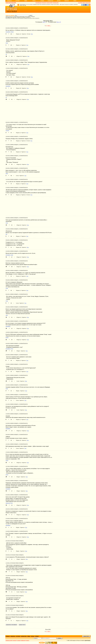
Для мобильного (39, 3)
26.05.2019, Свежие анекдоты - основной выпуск (17, 509)
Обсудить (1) (18, 195)
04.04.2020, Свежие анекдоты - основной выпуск (17, 435)
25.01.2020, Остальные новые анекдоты (15, 541)
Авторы (59, 1)
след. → (49, 26)
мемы (29, 636)
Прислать (67, 1)
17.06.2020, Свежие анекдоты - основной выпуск (17, 81)
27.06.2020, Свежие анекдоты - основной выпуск (17, 452)
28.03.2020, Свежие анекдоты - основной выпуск (17, 92)
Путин (7, 43)
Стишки (42, 1)
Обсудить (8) (19, 329)
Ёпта (32, 34)
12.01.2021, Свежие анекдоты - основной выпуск (17, 444)
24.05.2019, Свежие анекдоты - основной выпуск (17, 229)
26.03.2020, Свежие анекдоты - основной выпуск (17, 38)
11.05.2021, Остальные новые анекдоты (15, 563)
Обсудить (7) (18, 184)
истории (18, 636)
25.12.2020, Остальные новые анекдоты (15, 576)
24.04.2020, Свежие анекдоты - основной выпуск (17, 321)
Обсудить (18, 351)
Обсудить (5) (18, 152)
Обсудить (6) (19, 164)
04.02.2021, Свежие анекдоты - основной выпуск (17, 168)
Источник (29, 34)
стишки (37, 636)
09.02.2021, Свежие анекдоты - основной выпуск (17, 294)
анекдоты (13, 636)
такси (7, 315)
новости (28, 641)
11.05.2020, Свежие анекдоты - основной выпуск (17, 414)
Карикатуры (50, 1)
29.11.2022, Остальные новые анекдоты (15, 615)
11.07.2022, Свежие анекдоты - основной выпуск (17, 466)
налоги (7, 460)
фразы (33, 636)
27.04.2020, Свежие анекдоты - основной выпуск (17, 519)
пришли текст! (86, 636)
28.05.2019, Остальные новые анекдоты (15, 555)
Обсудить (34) (19, 247)
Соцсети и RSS (49, 3)
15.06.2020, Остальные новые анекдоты (15, 605)
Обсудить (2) (18, 141)
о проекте (19, 641)
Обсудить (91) (19, 88)
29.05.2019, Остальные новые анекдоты (15, 596)
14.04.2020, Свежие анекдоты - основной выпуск (17, 385)
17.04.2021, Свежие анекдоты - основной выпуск (17, 364)
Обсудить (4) (18, 45)
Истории (18, 1)
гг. (45, 22)
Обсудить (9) (19, 99)
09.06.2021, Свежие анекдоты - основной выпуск (17, 240)
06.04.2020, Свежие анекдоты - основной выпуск (17, 28)
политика (7, 131)
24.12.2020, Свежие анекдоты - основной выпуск (17, 404)
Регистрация (88, 3)
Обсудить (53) (19, 56)
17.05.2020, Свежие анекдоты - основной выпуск (17, 68)
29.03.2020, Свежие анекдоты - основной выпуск (17, 307)
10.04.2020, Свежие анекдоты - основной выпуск (17, 218)
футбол (7, 338)
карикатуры (24, 636)
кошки (12, 255)
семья (7, 174)
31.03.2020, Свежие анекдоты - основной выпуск (17, 251)
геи (6, 54)
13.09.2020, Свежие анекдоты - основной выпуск (17, 332)
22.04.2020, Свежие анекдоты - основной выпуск (17, 60)
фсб (6, 234)
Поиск (75, 1)
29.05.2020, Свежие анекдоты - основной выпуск (17, 270)
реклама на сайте (9, 641)
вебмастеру (23, 641)
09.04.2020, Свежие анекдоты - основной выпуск (17, 280)
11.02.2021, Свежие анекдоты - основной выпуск (17, 375)
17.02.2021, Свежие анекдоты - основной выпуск (17, 395)
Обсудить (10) (19, 64)
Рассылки (44, 3)
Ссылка (17, 176)
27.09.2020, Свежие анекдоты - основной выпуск (17, 188)
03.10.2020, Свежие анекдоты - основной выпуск (17, 495)
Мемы (26, 1)
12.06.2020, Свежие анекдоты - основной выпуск (17, 136)
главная (8, 636)
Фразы (34, 1)
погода (7, 475)
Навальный (8, 503)
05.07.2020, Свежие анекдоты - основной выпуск (17, 49)
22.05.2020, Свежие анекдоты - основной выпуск (17, 355)
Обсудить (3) (18, 133)
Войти (84, 3)
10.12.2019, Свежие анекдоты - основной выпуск (17, 179)
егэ (6, 97)
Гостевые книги (56, 3)
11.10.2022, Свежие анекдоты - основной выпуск (17, 145)
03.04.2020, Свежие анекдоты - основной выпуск (17, 343)
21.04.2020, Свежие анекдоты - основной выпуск (17, 423)
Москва (12, 32)
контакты (15, 641)
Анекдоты (9, 1)
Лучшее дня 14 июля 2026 (11, 3)
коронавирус (8, 32)
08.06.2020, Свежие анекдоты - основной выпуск (17, 122)
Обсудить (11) (19, 34)
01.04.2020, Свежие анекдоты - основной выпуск (17, 261)
